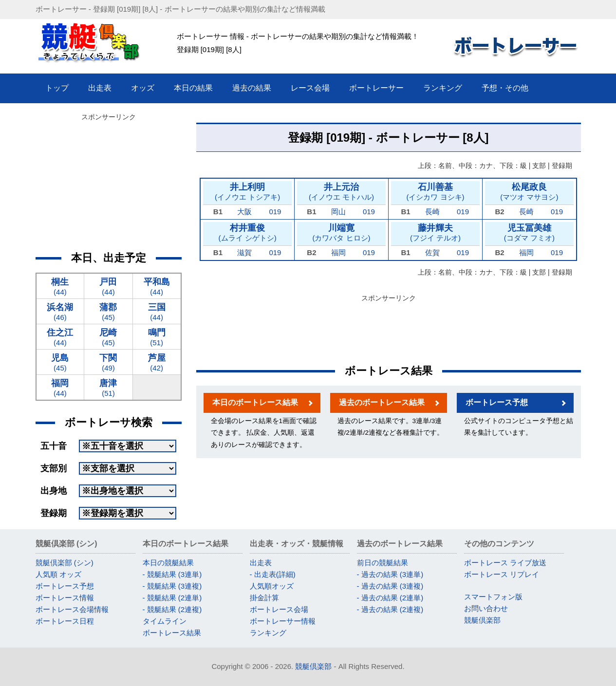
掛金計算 (264, 598)
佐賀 (432, 252)
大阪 (244, 212)
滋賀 (244, 252)
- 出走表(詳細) (273, 574)
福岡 (338, 252)
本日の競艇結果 (168, 563)
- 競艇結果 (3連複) (172, 586)
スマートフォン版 (493, 597)
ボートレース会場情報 (72, 609)
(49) (108, 362)
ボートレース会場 (279, 609)
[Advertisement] (389, 327)
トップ (57, 88)
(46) (60, 311)
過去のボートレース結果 (382, 402)
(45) (108, 311)
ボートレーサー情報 (283, 621)
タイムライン (165, 621)
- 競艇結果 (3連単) (172, 574)
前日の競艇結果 (383, 563)
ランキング (268, 633)
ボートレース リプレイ (502, 574)
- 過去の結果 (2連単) (390, 598)
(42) (157, 362)
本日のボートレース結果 (255, 402)
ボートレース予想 (497, 402)
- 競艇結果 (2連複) (172, 609)
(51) (157, 337)
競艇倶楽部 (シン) (65, 563)
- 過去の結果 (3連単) (390, 574)
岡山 (338, 212)
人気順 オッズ (58, 574)
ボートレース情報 (65, 598)
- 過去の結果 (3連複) (390, 586)
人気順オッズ (272, 586)
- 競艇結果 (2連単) (172, 598)
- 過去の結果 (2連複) (390, 609)
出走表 (261, 563)
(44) (60, 286)
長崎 (432, 212)
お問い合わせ (486, 608)
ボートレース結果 (172, 633)
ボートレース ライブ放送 (505, 563)
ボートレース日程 (65, 621)
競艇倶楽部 (482, 620)
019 (275, 212)
